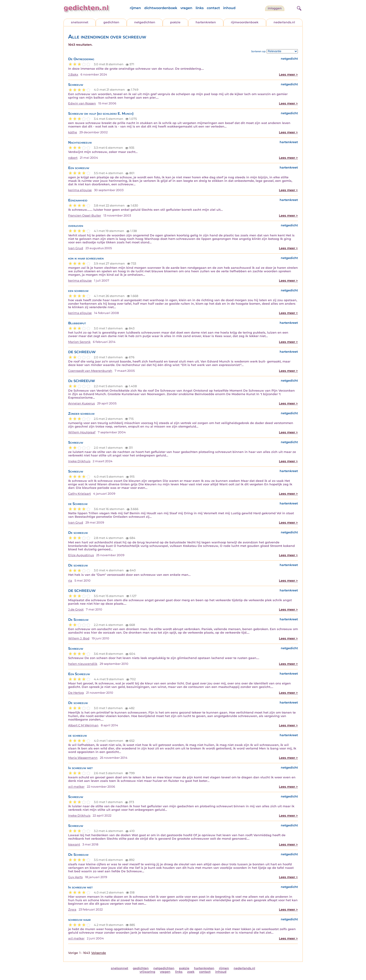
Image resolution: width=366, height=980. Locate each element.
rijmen (135, 8)
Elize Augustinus (81, 555)
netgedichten (145, 22)
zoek (191, 972)
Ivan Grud (76, 248)
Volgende (99, 953)
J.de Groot (76, 609)
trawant (74, 844)
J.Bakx (73, 74)
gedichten (111, 22)
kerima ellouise (80, 190)
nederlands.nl (284, 22)
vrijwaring (147, 972)
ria (70, 581)
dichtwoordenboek (161, 8)
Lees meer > (288, 74)
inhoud (229, 8)
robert (73, 158)
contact (213, 8)
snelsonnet (80, 22)
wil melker (76, 787)
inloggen (275, 8)
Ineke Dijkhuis (79, 461)
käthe (73, 132)
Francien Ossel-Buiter (85, 216)
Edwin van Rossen (82, 103)
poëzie (175, 22)
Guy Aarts (75, 877)
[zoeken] (299, 8)
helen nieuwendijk (83, 664)
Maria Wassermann (83, 758)
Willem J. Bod (79, 638)
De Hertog (76, 693)
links (200, 8)
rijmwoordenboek (245, 22)
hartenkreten (206, 22)
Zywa (72, 909)
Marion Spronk (79, 342)
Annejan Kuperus (81, 403)
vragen (186, 8)
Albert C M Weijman (83, 725)
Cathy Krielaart (79, 494)
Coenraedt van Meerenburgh (90, 371)
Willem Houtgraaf (82, 432)
